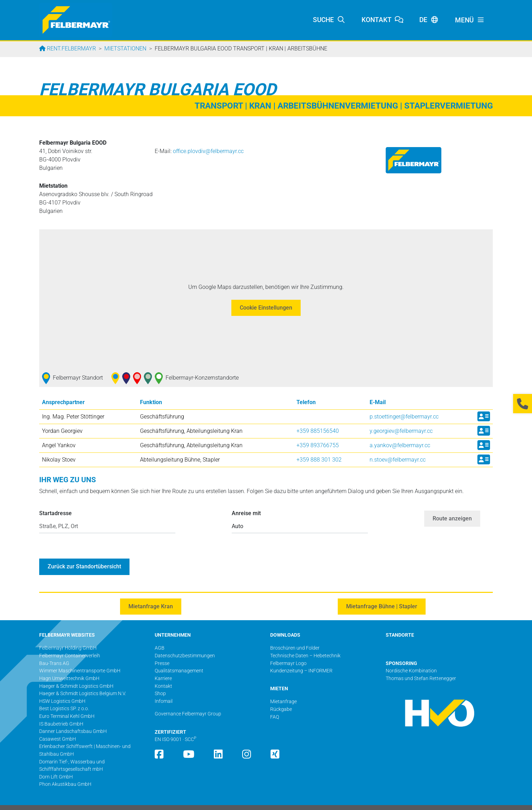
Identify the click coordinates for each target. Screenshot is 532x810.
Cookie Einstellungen (266, 308)
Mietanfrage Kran (151, 593)
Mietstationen (125, 49)
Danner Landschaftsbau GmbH (73, 718)
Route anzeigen (452, 512)
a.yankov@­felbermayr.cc (400, 445)
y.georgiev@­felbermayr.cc (401, 431)
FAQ (275, 704)
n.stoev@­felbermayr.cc (398, 460)
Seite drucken (478, 801)
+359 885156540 (318, 431)
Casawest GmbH (58, 726)
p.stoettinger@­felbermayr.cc (404, 417)
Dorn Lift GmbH (56, 764)
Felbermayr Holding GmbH (68, 635)
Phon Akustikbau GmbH (65, 771)
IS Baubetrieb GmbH (61, 711)
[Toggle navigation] (470, 20)
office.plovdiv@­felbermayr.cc (208, 151)
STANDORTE (400, 622)
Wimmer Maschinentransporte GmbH (80, 657)
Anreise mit (246, 513)
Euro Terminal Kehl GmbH (67, 703)
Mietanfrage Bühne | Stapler (382, 593)
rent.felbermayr (71, 49)
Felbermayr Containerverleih (70, 642)
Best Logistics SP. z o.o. (64, 695)
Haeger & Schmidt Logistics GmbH (76, 673)
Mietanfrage (283, 688)
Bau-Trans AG (54, 650)
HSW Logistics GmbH (62, 688)
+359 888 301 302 (319, 460)
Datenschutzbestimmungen (369, 801)
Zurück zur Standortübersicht (84, 553)
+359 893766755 (318, 445)
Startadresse (55, 513)
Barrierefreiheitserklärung (431, 801)
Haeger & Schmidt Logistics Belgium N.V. (83, 680)
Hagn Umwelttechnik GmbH (69, 665)
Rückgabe (281, 696)
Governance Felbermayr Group (188, 701)
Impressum (321, 801)
